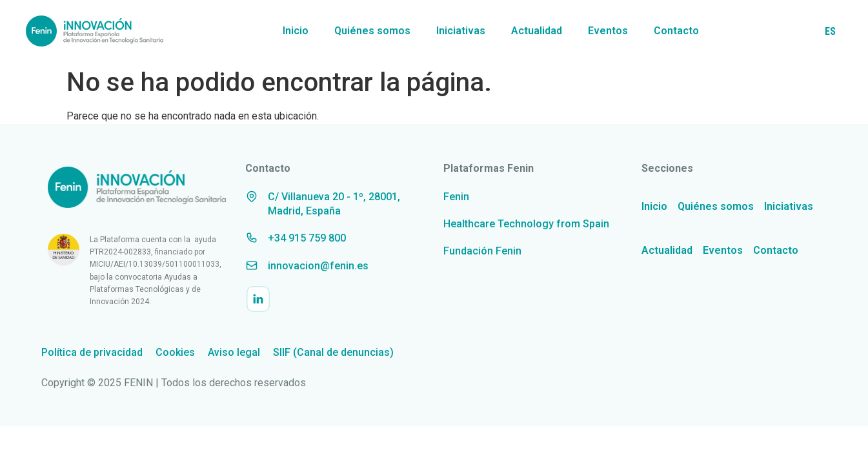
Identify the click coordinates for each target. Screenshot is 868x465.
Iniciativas (461, 31)
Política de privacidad (92, 352)
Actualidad (537, 31)
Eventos (608, 31)
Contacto (676, 31)
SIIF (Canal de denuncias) (333, 352)
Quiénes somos (372, 31)
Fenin (456, 197)
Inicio (296, 31)
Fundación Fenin (482, 251)
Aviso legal (234, 352)
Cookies (175, 352)
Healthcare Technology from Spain (526, 224)
